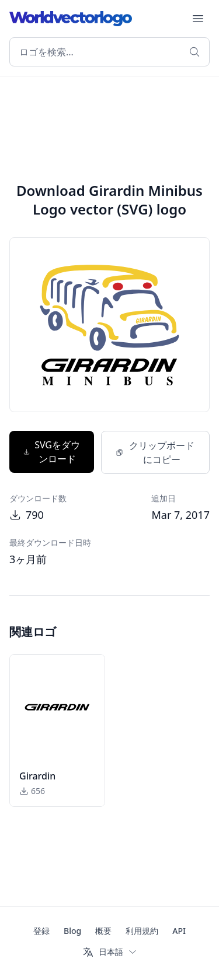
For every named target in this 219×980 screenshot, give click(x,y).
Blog (72, 931)
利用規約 (142, 931)
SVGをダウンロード (52, 452)
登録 (41, 931)
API (179, 931)
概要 (103, 931)
